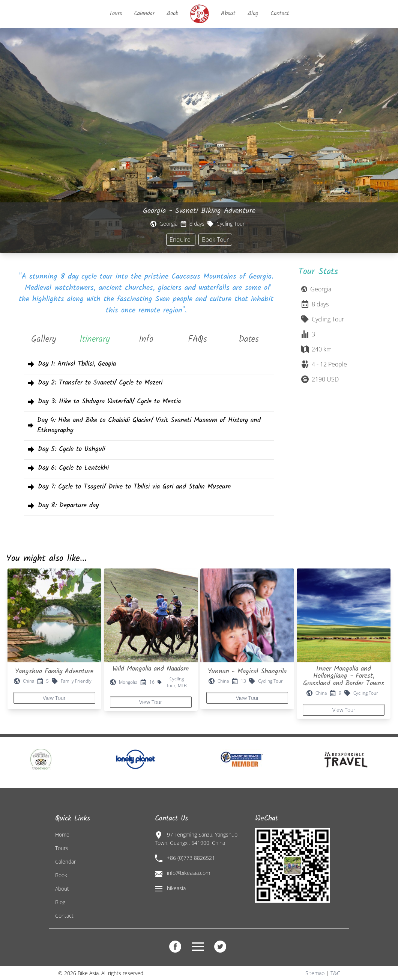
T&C (335, 973)
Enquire (181, 240)
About (228, 13)
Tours (116, 13)
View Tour (54, 698)
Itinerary (95, 339)
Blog (253, 13)
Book (172, 13)
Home (62, 835)
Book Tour (215, 240)
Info (146, 339)
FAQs (197, 339)
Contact (280, 13)
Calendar (144, 13)
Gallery (44, 339)
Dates (249, 339)
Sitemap (315, 973)
